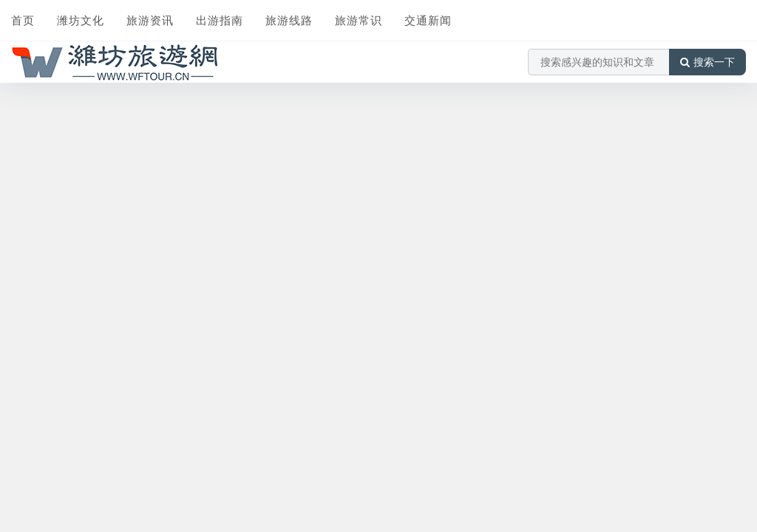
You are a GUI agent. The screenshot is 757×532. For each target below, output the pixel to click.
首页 (23, 20)
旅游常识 (359, 20)
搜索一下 (707, 62)
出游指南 (220, 20)
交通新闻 (428, 20)
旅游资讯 (150, 20)
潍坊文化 (81, 20)
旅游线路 (289, 20)
